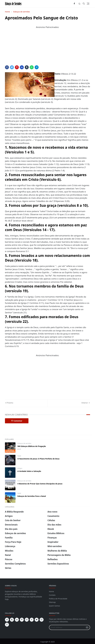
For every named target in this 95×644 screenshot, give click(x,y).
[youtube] (27, 620)
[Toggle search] (84, 4)
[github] (7, 625)
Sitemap (52, 602)
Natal (19, 456)
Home (51, 591)
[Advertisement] (47, 48)
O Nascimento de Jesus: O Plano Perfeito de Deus (38, 459)
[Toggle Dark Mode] (79, 4)
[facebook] (74, 4)
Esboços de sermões (24, 443)
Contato (52, 595)
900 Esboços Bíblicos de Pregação (32, 446)
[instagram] (42, 620)
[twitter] (37, 620)
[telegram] (7, 620)
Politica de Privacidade (58, 599)
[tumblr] (12, 620)
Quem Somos (54, 606)
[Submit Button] (87, 627)
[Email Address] (67, 627)
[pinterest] (22, 620)
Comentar (17, 421)
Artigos (20, 468)
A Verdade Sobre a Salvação (29, 471)
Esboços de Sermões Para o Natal (32, 496)
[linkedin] (17, 620)
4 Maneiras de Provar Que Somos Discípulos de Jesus (40, 484)
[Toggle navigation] (88, 4)
